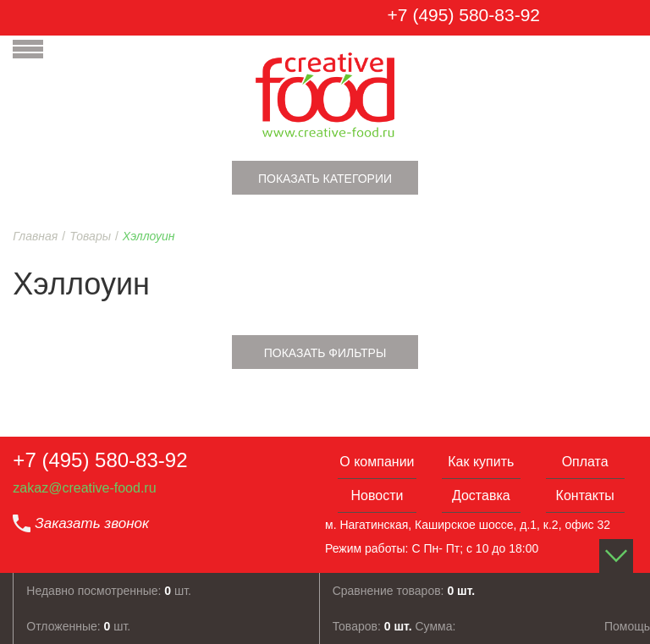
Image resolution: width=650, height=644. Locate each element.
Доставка (481, 495)
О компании (377, 462)
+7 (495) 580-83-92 (464, 15)
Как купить (481, 462)
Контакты (585, 495)
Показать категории (325, 179)
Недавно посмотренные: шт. (109, 591)
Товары (90, 236)
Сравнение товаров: (404, 591)
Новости (377, 495)
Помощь (627, 626)
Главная (35, 236)
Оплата (585, 462)
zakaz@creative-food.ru (84, 488)
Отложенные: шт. (78, 626)
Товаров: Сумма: (394, 626)
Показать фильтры (325, 353)
